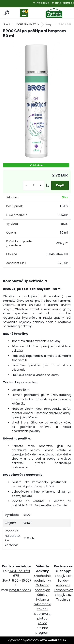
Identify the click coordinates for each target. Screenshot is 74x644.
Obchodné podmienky (42, 578)
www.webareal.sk (53, 640)
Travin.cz (63, 599)
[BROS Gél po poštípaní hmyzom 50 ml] (37, 101)
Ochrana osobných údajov (42, 590)
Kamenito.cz (63, 590)
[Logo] (54, 13)
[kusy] (34, 185)
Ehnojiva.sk (63, 576)
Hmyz (49, 24)
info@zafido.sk (20, 590)
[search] (7, 13)
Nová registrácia (65, 3)
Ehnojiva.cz (63, 595)
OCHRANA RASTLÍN (28, 24)
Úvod (6, 24)
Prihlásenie (43, 3)
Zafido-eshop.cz (63, 583)
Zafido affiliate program (42, 628)
